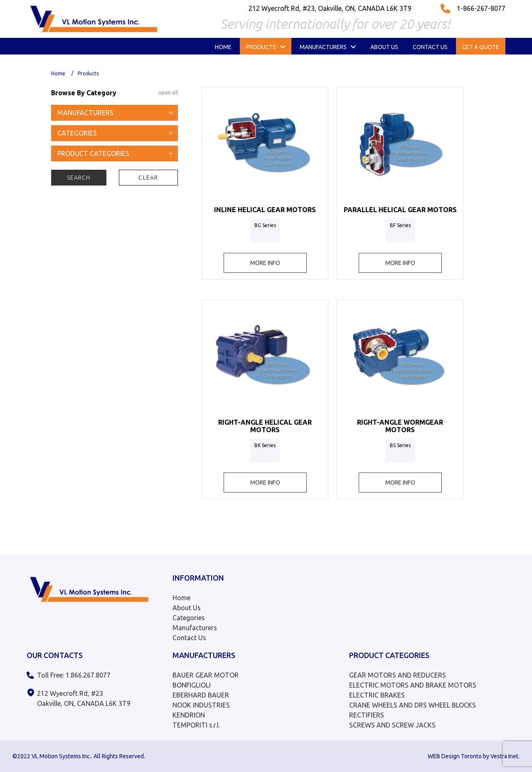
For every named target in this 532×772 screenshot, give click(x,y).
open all (168, 93)
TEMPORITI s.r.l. (196, 725)
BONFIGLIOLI (192, 685)
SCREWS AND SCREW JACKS (392, 725)
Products (88, 73)
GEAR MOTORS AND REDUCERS (398, 675)
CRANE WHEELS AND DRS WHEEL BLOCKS (413, 705)
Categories (189, 618)
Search (79, 178)
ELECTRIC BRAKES (377, 695)
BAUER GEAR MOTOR (206, 675)
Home (58, 73)
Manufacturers (195, 628)
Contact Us (189, 638)
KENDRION (189, 715)
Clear (148, 178)
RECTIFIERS (367, 715)
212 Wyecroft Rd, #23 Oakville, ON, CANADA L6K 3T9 (84, 698)
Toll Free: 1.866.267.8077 (74, 675)
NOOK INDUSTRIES (201, 705)
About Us (187, 608)
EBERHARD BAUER (201, 695)
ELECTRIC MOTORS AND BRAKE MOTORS (413, 685)
